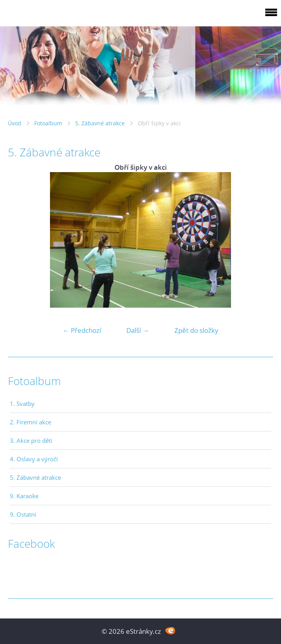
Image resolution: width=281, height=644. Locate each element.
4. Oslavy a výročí (34, 459)
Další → (138, 330)
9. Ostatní (23, 514)
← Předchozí (82, 330)
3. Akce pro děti (31, 440)
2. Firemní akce (31, 422)
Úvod (15, 123)
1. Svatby (22, 404)
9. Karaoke (24, 496)
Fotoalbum (48, 123)
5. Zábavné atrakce (100, 123)
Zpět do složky (196, 330)
